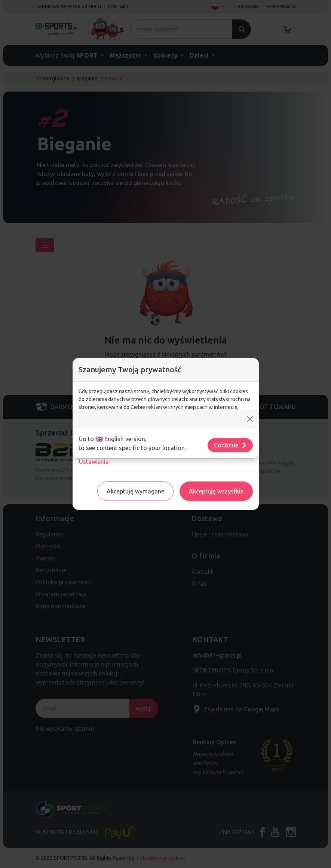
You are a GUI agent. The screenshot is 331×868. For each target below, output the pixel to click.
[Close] (250, 419)
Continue (231, 445)
